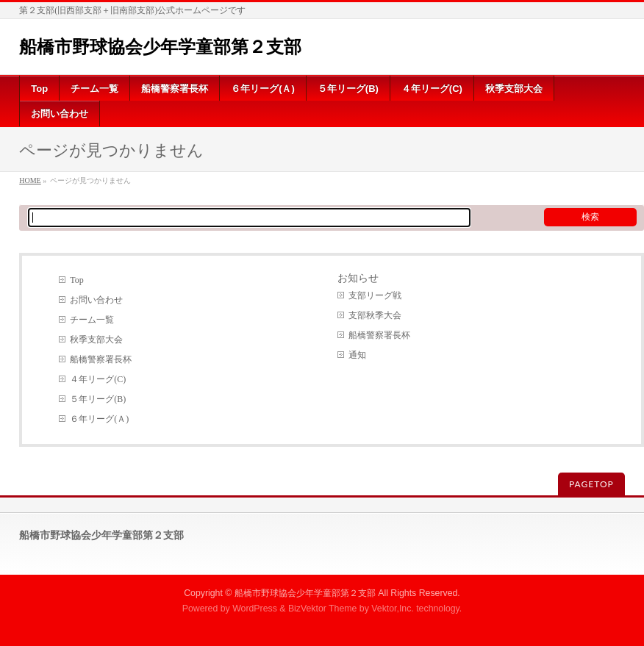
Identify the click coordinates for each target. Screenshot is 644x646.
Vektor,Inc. (393, 609)
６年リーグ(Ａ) (99, 419)
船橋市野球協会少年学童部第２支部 (160, 47)
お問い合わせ (96, 300)
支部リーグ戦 (375, 295)
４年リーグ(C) (98, 379)
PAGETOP (591, 484)
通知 (357, 355)
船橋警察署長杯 (101, 359)
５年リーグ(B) (98, 399)
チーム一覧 (92, 320)
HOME (30, 180)
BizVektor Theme (323, 609)
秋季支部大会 (96, 340)
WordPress (255, 609)
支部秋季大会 (375, 315)
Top (76, 280)
